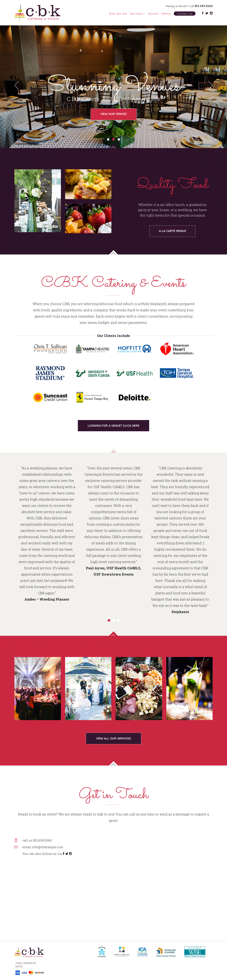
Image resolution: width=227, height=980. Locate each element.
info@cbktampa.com (48, 847)
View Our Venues (114, 114)
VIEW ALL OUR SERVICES (113, 738)
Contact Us (185, 14)
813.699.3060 (204, 6)
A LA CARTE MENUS (173, 231)
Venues (153, 14)
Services (137, 14)
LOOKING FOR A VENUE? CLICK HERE (113, 426)
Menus (166, 14)
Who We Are (118, 14)
